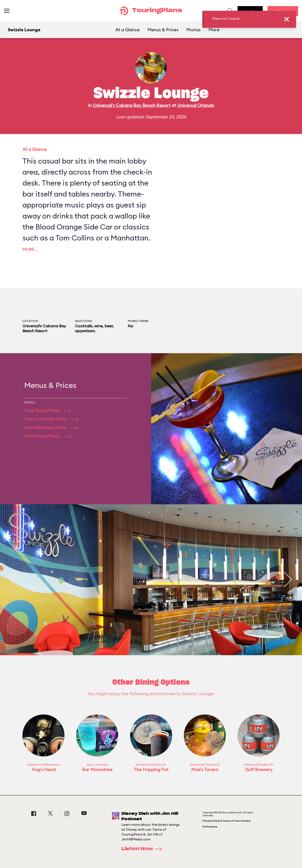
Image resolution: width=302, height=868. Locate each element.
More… (30, 249)
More (214, 30)
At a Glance (128, 30)
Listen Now (143, 849)
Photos (193, 30)
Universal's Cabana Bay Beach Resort (131, 105)
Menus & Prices (163, 30)
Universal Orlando (196, 105)
